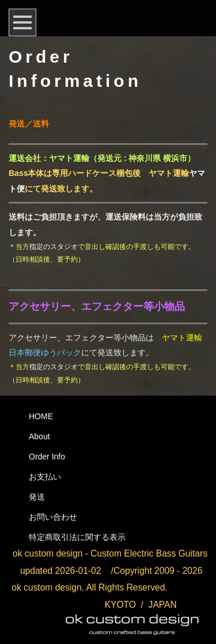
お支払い (45, 477)
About (39, 436)
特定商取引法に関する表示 (77, 537)
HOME (41, 416)
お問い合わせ (53, 517)
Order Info (47, 457)
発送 (37, 497)
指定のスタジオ (54, 247)
